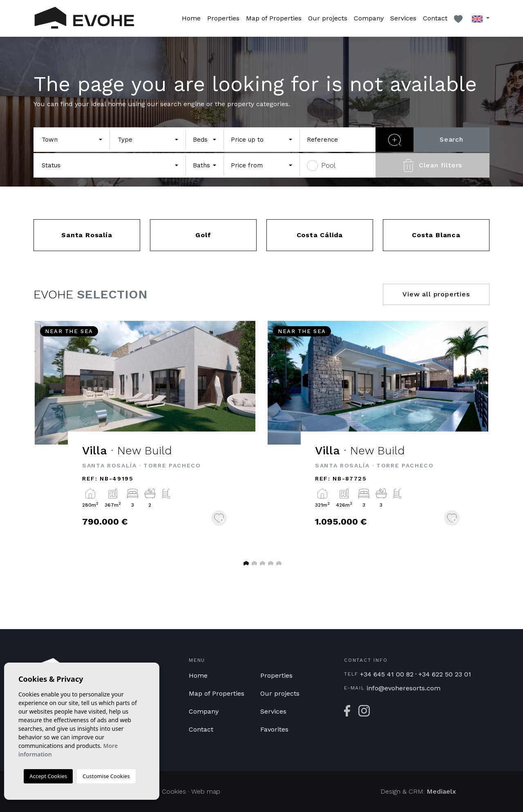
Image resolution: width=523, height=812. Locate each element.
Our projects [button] (328, 18)
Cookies (174, 791)
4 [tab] (270, 563)
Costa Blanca (436, 235)
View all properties (436, 294)
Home (191, 18)
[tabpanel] (145, 435)
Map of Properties (274, 18)
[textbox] (69, 140)
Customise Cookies (106, 776)
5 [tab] (278, 563)
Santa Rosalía (87, 235)
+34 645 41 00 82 (387, 674)
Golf (203, 235)
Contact (435, 18)
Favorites (274, 729)
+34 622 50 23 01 (445, 674)
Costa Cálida (320, 235)
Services (403, 18)
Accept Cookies (48, 776)
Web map (206, 791)
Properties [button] (223, 18)
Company (369, 18)
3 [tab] (261, 563)
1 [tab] (245, 563)
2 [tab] (253, 563)
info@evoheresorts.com (403, 688)
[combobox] (72, 140)
